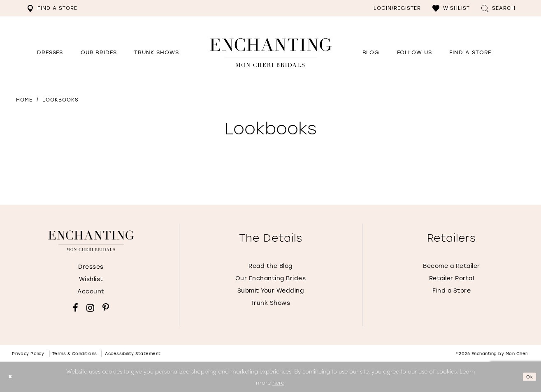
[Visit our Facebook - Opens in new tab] (75, 308)
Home (24, 100)
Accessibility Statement (133, 354)
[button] (451, 8)
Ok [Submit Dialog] (527, 376)
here (278, 382)
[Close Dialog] (12, 377)
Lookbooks (60, 100)
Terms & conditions (75, 354)
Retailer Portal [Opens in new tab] (452, 278)
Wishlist (91, 279)
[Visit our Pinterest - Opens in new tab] (106, 308)
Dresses (91, 267)
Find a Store (452, 291)
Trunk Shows (271, 303)
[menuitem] (52, 8)
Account (91, 292)
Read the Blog (270, 266)
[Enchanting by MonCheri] (91, 241)
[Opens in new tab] (414, 53)
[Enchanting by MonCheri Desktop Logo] (271, 52)
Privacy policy (28, 354)
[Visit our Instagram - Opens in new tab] (90, 308)
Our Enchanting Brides (271, 278)
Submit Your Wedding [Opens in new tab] (271, 291)
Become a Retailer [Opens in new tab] (452, 266)
